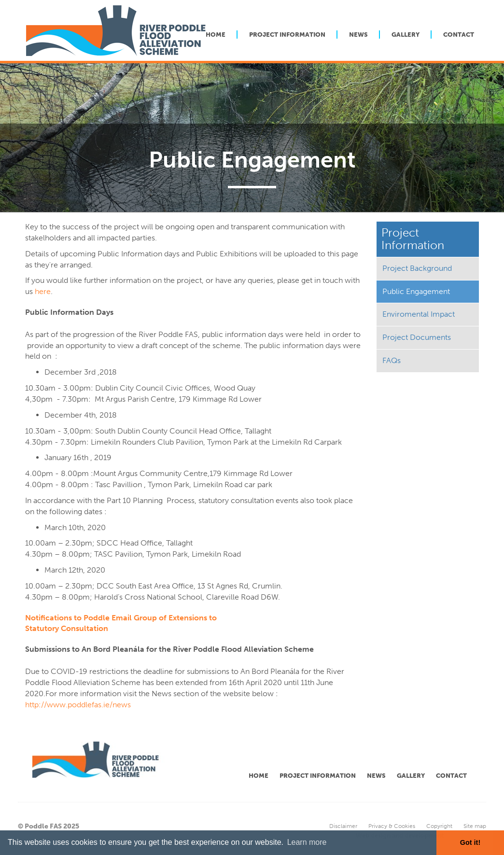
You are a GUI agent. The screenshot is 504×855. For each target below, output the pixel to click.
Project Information (287, 35)
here (43, 291)
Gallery (406, 35)
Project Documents (417, 337)
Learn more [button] (307, 842)
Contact (459, 35)
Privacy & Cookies (392, 826)
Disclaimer (343, 826)
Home (216, 35)
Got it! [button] (470, 842)
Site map (475, 826)
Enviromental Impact (419, 314)
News (358, 35)
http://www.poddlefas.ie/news (78, 705)
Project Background (417, 268)
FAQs (392, 360)
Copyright (439, 826)
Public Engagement (416, 291)
